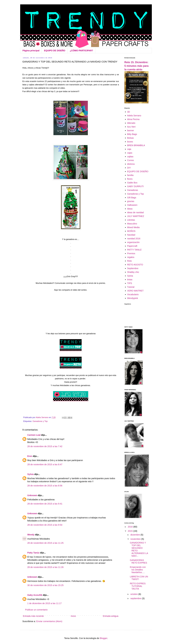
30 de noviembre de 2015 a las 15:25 (45, 585)
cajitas (130, 157)
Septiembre (133, 268)
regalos (131, 257)
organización (133, 242)
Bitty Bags (132, 134)
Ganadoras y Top (40, 421)
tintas (130, 280)
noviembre (136, 539)
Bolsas (130, 138)
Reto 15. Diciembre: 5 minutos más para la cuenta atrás (136, 66)
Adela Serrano (134, 116)
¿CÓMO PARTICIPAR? (81, 51)
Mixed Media (133, 227)
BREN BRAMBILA (136, 145)
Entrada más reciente (33, 616)
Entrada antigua (111, 616)
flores (130, 179)
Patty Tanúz (33, 553)
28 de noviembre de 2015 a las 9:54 (45, 525)
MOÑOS (131, 231)
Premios (131, 253)
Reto (129, 261)
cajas (130, 153)
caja (129, 149)
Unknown (32, 495)
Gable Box (132, 183)
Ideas (130, 209)
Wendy (31, 535)
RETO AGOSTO (135, 265)
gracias (131, 201)
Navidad (131, 235)
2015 (131, 531)
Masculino (132, 224)
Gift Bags (132, 198)
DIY (129, 168)
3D (129, 112)
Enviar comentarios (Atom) (49, 621)
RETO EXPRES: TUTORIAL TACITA (138, 586)
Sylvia (30, 474)
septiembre (136, 598)
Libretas (131, 220)
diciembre (135, 535)
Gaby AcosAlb (35, 595)
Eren (30, 456)
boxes (130, 142)
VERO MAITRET (135, 291)
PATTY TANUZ (134, 250)
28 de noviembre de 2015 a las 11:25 (45, 543)
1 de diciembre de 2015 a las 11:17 (44, 603)
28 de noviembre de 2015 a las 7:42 (45, 446)
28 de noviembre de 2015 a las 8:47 (45, 464)
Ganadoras (133, 190)
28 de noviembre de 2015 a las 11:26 (45, 567)
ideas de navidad (135, 212)
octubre (134, 594)
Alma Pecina (133, 119)
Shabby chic (133, 272)
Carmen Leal (34, 435)
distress (131, 164)
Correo (130, 160)
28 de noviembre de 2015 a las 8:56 (45, 486)
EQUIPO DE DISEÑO (55, 51)
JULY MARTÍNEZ (136, 216)
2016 (131, 527)
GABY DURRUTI (135, 186)
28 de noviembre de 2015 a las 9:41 (45, 504)
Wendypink (133, 298)
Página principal (31, 51)
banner (131, 130)
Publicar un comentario (36, 610)
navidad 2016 (134, 239)
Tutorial (131, 287)
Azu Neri (131, 127)
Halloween (132, 205)
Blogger (104, 638)
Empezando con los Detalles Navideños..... (138, 570)
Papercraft (132, 246)
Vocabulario (133, 294)
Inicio (73, 616)
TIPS (130, 283)
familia (130, 175)
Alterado (131, 123)
